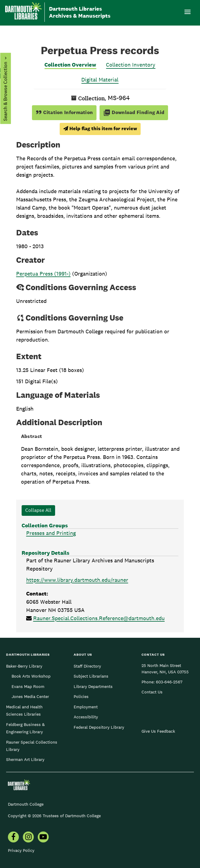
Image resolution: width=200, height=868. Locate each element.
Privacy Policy (21, 850)
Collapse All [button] (38, 510)
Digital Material (100, 80)
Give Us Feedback (158, 731)
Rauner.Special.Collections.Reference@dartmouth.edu (99, 618)
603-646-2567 (169, 682)
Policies (81, 696)
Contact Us (152, 692)
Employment (86, 707)
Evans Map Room (28, 686)
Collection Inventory (131, 65)
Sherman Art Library (25, 759)
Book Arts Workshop (31, 676)
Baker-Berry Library (24, 666)
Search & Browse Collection (5, 91)
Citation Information (64, 112)
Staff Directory (87, 666)
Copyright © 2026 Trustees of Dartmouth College (54, 816)
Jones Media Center (30, 696)
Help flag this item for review (100, 128)
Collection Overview (70, 65)
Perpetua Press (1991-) (43, 274)
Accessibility (86, 717)
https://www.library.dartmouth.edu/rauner (77, 580)
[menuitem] (13, 838)
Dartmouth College (26, 804)
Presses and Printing (51, 533)
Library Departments (93, 686)
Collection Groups (45, 525)
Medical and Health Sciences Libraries (24, 710)
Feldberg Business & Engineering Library (25, 728)
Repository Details (46, 553)
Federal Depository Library (99, 727)
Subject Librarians (91, 676)
